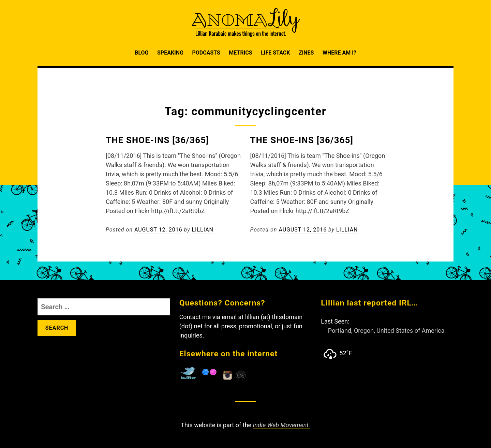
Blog (142, 53)
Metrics (240, 53)
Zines (306, 53)
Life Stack (275, 53)
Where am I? (339, 53)
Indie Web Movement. (282, 425)
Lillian (203, 230)
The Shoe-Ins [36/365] (157, 140)
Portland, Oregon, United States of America (386, 331)
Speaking (170, 53)
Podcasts (206, 53)
